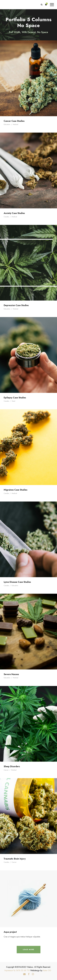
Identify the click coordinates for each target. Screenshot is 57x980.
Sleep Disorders (12, 766)
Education (7, 124)
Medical (16, 124)
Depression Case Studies (16, 305)
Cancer (6, 770)
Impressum (9, 971)
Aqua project (10, 932)
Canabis (6, 217)
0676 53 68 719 (22, 971)
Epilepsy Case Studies (15, 398)
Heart (13, 401)
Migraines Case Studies (16, 490)
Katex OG (47, 971)
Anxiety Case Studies (14, 213)
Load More (29, 950)
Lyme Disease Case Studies (17, 582)
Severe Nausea (11, 674)
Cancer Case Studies (14, 121)
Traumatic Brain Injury (15, 859)
